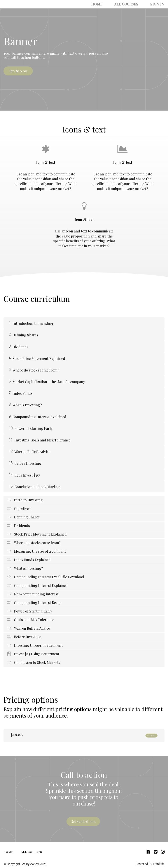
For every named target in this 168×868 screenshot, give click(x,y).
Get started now (143, 735)
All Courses (132, 4)
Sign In (159, 4)
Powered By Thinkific (150, 862)
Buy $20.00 (18, 71)
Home (107, 4)
